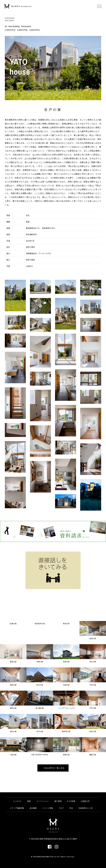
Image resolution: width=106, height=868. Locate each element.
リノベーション (43, 801)
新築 (29, 801)
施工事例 (58, 801)
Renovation (26, 26)
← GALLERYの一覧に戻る (53, 768)
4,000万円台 (35, 30)
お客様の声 (85, 801)
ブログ (61, 808)
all (6, 26)
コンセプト (17, 801)
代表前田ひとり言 (86, 808)
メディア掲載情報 (17, 808)
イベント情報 (48, 808)
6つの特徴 (71, 801)
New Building (14, 26)
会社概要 (33, 808)
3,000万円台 (22, 30)
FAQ (71, 808)
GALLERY (10, 21)
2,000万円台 (10, 30)
